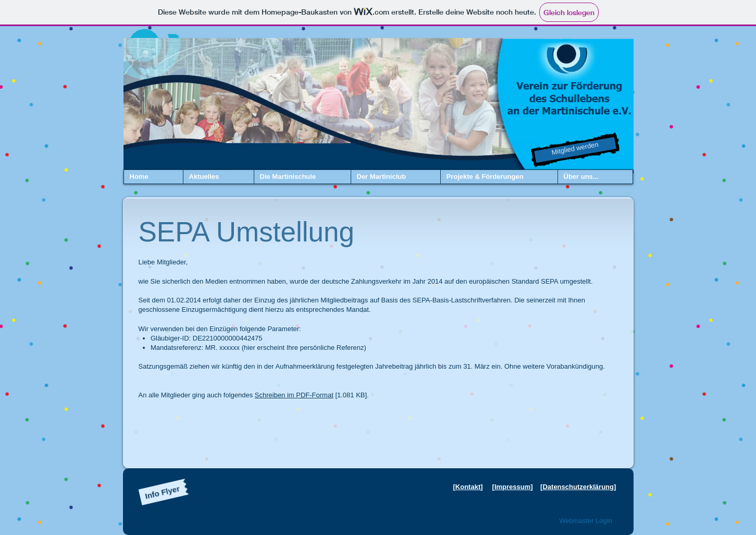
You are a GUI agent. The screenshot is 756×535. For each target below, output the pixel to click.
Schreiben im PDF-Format (294, 395)
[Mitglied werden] (575, 150)
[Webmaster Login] (586, 521)
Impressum (512, 487)
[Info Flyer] (162, 492)
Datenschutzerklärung (578, 487)
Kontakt (468, 487)
